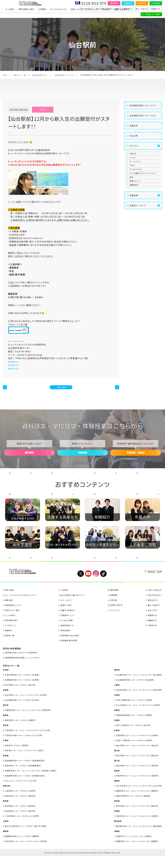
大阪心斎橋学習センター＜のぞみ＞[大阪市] (131, 712)
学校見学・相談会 (136, 461)
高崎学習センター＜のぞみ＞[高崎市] (23, 732)
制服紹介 (10, 642)
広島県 (111, 742)
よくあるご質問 (69, 632)
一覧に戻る (61, 389)
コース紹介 (10, 15)
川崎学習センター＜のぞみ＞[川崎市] (23, 803)
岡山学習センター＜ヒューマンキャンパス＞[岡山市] (134, 767)
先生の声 (134, 136)
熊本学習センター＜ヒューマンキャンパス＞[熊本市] (134, 818)
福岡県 (111, 792)
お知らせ (135, 155)
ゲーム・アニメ (138, 171)
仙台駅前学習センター (48, 75)
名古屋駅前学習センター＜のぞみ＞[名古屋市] (132, 692)
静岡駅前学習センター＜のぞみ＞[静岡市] (25, 848)
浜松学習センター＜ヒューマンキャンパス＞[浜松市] (29, 853)
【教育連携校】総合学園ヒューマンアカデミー (26, 669)
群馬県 (6, 727)
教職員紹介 (136, 220)
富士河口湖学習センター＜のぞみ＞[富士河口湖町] (29, 838)
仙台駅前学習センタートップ (142, 105)
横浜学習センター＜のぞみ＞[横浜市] (23, 808)
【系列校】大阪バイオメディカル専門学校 (24, 664)
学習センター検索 (153, 14)
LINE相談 (156, 3)
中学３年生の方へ (154, 607)
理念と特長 (11, 602)
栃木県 (6, 717)
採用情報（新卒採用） (72, 652)
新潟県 (6, 813)
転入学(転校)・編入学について (76, 607)
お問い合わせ (118, 617)
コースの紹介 (11, 627)
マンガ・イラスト (138, 186)
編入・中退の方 (142, 9)
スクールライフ (69, 612)
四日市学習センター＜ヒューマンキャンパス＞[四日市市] (136, 702)
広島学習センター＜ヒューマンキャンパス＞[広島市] (134, 747)
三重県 (111, 697)
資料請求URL (15, 362)
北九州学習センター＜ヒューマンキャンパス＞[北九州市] (136, 798)
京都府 (111, 722)
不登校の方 (151, 637)
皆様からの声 (68, 617)
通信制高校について (15, 617)
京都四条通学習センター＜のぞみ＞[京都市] (131, 727)
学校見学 (142, 3)
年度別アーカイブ (138, 243)
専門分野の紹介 (13, 632)
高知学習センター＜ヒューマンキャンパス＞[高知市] (134, 787)
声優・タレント (137, 213)
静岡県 (6, 843)
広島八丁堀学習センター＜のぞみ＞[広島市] (131, 752)
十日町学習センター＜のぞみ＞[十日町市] (25, 828)
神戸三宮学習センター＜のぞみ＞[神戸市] (130, 737)
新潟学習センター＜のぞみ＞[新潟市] (23, 818)
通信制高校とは (69, 637)
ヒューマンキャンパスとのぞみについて (23, 607)
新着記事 (134, 233)
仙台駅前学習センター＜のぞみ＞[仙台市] (25, 712)
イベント (134, 163)
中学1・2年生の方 (154, 602)
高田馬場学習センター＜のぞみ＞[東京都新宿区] (28, 772)
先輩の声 (134, 126)
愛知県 (111, 681)
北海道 (6, 681)
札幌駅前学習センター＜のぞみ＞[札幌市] (25, 692)
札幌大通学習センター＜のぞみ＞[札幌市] (25, 687)
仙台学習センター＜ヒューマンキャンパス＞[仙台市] (29, 707)
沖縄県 (111, 843)
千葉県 (6, 752)
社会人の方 (151, 622)
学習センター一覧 (23, 75)
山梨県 (6, 833)
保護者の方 (128, 9)
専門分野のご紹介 (26, 15)
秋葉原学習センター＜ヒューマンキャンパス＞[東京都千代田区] (35, 782)
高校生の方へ (86, 9)
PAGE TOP (155, 583)
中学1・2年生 (114, 9)
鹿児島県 (112, 833)
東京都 (6, 767)
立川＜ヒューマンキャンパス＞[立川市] (23, 792)
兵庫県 (111, 732)
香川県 (111, 772)
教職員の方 (156, 9)
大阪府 (111, 707)
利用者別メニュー (70, 627)
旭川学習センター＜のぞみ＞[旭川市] (23, 697)
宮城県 (6, 702)
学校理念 (106, 15)
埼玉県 (6, 737)
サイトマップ (117, 622)
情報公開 (10, 612)
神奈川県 (7, 798)
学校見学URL (15, 365)
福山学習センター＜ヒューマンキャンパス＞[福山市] (134, 757)
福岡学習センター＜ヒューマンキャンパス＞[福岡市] (134, 803)
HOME (6, 75)
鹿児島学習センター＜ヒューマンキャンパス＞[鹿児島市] (136, 838)
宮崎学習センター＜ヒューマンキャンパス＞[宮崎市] (134, 828)
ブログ (134, 179)
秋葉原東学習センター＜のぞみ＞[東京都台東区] (28, 787)
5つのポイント (92, 15)
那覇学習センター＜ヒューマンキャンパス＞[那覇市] (134, 853)
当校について (76, 15)
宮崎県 (111, 823)
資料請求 (114, 3)
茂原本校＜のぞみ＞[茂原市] (19, 757)
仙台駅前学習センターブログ (78, 75)
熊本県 (111, 813)
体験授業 (128, 3)
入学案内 (42, 15)
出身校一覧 (11, 647)
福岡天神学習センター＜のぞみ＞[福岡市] (130, 808)
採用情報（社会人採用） (73, 647)
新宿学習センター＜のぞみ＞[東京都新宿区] (26, 777)
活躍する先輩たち (121, 15)
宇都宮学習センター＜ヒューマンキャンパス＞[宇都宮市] (31, 722)
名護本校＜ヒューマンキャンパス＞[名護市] (130, 848)
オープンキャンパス (58, 15)
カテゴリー (134, 146)
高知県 (111, 782)
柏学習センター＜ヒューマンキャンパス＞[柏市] (27, 762)
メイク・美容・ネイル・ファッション (144, 196)
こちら (18, 305)
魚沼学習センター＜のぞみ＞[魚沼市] (23, 823)
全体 (133, 205)
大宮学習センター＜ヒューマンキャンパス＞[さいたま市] (31, 742)
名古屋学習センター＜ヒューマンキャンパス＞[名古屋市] (136, 687)
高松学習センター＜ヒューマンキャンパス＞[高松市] (134, 777)
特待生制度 (67, 642)
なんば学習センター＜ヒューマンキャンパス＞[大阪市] (135, 717)
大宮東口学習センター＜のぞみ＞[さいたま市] (27, 747)
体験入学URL (15, 368)
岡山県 (111, 762)
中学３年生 (100, 9)
